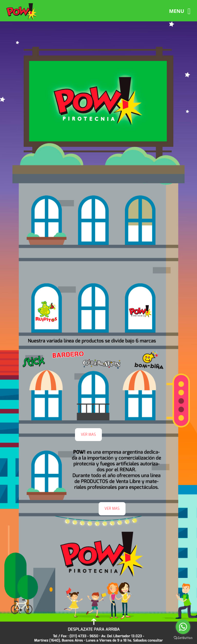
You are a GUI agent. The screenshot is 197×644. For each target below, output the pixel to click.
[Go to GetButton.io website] (183, 638)
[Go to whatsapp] (183, 627)
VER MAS (112, 509)
